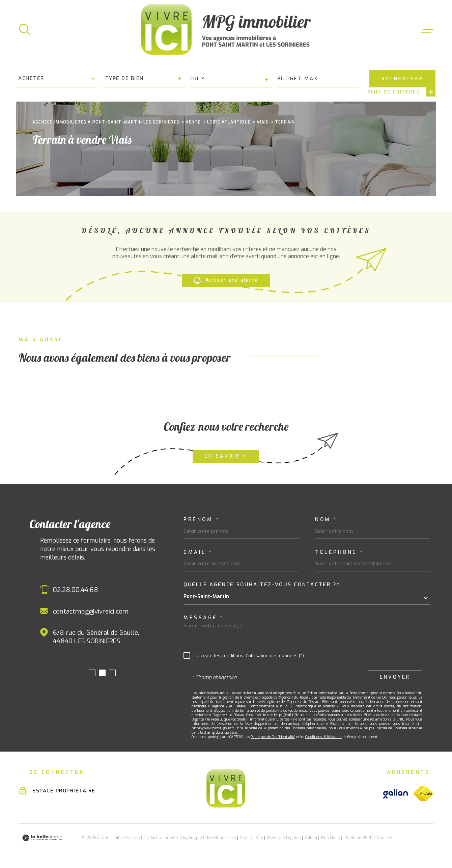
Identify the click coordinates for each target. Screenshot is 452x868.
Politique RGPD (359, 838)
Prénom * (202, 520)
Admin (311, 838)
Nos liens (331, 838)
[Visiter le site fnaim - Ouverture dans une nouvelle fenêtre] (423, 794)
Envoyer (395, 677)
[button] (92, 673)
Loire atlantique (229, 122)
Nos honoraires (221, 838)
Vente (193, 122)
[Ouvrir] (25, 29)
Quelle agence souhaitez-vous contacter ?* (262, 585)
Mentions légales (284, 838)
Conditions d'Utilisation (323, 737)
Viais (263, 122)
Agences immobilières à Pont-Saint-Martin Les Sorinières (106, 122)
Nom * (326, 520)
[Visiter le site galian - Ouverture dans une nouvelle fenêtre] (395, 794)
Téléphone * (340, 552)
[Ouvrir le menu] (427, 29)
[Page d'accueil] (226, 29)
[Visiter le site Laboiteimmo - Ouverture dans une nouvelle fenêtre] (42, 838)
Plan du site (252, 838)
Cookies (385, 838)
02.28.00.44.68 (76, 590)
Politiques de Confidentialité (273, 737)
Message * (204, 618)
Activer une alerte (226, 280)
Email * (198, 552)
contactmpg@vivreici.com (91, 611)
